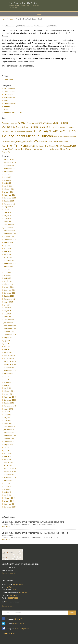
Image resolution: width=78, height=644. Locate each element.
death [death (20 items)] (64, 123)
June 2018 (7, 415)
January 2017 (9, 465)
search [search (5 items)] (50, 142)
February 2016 (9, 498)
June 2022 (7, 272)
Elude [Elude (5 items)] (28, 127)
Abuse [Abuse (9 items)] (4, 123)
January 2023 (9, 257)
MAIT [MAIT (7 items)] (8, 142)
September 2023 (10, 240)
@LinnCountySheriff (22, 629)
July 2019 (7, 376)
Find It (72, 613)
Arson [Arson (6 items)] (29, 123)
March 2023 (8, 254)
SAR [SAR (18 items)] (45, 141)
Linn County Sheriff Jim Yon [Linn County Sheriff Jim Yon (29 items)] (50, 131)
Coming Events (9, 92)
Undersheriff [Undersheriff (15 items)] (20, 149)
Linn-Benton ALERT (9, 633)
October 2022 (9, 260)
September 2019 (10, 370)
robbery (7, 106)
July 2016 (7, 483)
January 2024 (9, 228)
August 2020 (8, 337)
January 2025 (9, 192)
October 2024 (9, 201)
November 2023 (10, 234)
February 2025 (9, 189)
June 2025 (7, 177)
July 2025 (7, 174)
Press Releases (10, 103)
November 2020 (10, 329)
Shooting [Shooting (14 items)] (59, 146)
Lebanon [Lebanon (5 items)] (63, 127)
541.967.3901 (9, 587)
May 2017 (7, 453)
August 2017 (8, 445)
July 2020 (7, 341)
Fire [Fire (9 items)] (50, 127)
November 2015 (10, 507)
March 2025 (8, 186)
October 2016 (9, 474)
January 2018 (9, 430)
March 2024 (8, 222)
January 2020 (9, 358)
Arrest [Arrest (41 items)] (22, 122)
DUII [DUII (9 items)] (23, 127)
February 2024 (9, 225)
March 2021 (8, 317)
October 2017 (9, 439)
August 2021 (8, 302)
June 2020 (7, 344)
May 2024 (7, 216)
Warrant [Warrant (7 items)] (5, 152)
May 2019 (7, 382)
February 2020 (9, 355)
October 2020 (9, 332)
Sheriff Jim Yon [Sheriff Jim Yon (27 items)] (16, 146)
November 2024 (10, 198)
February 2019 (9, 391)
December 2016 (10, 468)
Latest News (8, 80)
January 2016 (9, 501)
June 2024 (7, 213)
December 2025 (10, 159)
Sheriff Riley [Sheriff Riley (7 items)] (50, 146)
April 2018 (7, 421)
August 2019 (8, 373)
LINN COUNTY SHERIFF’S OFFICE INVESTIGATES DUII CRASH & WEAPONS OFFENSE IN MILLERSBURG (35, 534)
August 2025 (8, 171)
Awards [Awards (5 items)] (34, 123)
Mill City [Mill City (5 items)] (13, 142)
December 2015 (10, 504)
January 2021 (9, 323)
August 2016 (8, 480)
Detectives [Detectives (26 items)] (9, 127)
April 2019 (7, 385)
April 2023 (7, 251)
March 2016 (8, 495)
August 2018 (8, 409)
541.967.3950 (18, 584)
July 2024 (7, 210)
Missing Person (10, 97)
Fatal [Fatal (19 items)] (33, 127)
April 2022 (7, 278)
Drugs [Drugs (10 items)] (18, 127)
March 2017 (8, 459)
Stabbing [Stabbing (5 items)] (67, 146)
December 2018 (10, 397)
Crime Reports (9, 94)
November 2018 (10, 400)
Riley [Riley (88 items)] (34, 141)
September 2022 (10, 263)
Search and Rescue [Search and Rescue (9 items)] (61, 142)
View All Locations (8, 573)
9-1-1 (7, 602)
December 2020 (10, 326)
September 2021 (10, 299)
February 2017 (9, 462)
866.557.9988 (13, 598)
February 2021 (9, 320)
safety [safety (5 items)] (41, 142)
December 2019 (10, 361)
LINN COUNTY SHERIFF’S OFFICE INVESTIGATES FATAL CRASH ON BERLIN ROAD (33, 522)
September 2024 (10, 204)
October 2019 (9, 367)
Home (4, 19)
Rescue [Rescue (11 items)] (26, 142)
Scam (6, 109)
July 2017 (7, 447)
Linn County (23, 3)
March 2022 (8, 281)
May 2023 (7, 248)
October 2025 (9, 165)
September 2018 (10, 406)
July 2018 (7, 412)
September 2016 (10, 477)
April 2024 (7, 219)
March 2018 (8, 424)
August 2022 (8, 266)
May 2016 (7, 489)
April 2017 (7, 456)
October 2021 (9, 296)
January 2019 (9, 394)
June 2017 (7, 450)
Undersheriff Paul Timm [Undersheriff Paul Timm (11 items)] (60, 149)
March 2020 (8, 352)
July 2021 (7, 305)
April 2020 (7, 349)
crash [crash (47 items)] (56, 122)
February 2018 (9, 427)
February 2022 (9, 284)
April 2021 (7, 314)
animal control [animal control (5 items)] (12, 123)
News (11, 19)
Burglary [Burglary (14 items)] (41, 123)
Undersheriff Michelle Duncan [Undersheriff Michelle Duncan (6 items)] (38, 149)
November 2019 (10, 364)
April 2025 (7, 183)
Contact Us (7, 581)
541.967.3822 (24, 592)
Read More (6, 526)
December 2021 (10, 290)
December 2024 (10, 195)
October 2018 (9, 403)
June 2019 (7, 379)
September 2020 (10, 335)
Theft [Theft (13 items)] (11, 149)
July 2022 (7, 269)
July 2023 (7, 245)
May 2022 (7, 275)
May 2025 (7, 180)
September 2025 (10, 168)
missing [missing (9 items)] (19, 142)
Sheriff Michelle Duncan (13, 112)
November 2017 (10, 436)
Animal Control (9, 89)
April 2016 (7, 492)
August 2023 (8, 242)
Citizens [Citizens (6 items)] (49, 123)
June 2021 (7, 308)
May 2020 (7, 346)
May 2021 (7, 311)
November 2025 (10, 162)
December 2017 (10, 433)
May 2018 (7, 418)
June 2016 (7, 486)
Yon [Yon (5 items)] (10, 152)
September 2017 (10, 442)
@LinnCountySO (18, 624)
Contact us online (8, 606)
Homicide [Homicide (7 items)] (56, 127)
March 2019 (8, 388)
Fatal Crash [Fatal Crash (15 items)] (42, 127)
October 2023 (9, 236)
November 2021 (10, 293)
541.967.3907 (16, 590)
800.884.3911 (14, 595)
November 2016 (10, 471)
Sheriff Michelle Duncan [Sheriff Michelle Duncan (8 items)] (35, 146)
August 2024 (8, 207)
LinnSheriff (18, 619)
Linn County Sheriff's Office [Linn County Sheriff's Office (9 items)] (21, 132)
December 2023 (10, 231)
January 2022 (9, 287)
